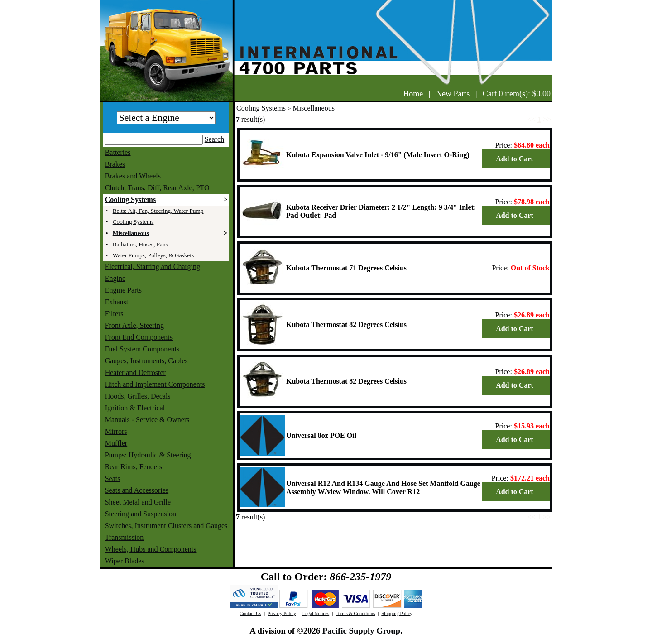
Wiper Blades (125, 561)
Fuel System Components (142, 349)
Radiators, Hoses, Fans (140, 244)
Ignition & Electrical (135, 408)
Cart (490, 94)
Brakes (115, 164)
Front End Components (139, 337)
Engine (115, 278)
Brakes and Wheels (133, 176)
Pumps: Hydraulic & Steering (148, 455)
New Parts (453, 94)
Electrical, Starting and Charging (153, 267)
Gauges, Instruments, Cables (146, 361)
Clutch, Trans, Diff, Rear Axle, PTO (157, 188)
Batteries (118, 152)
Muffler (116, 443)
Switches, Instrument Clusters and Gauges (166, 526)
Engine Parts (123, 290)
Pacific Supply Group (361, 631)
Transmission (125, 537)
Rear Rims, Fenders (134, 467)
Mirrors (116, 431)
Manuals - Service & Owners (147, 420)
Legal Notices (316, 613)
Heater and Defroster (135, 372)
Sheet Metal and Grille (138, 502)
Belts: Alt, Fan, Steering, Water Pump (158, 211)
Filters (114, 314)
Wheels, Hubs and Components (151, 549)
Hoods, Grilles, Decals (138, 396)
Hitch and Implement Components (155, 384)
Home (413, 94)
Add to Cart (515, 159)
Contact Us (250, 613)
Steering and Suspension (141, 514)
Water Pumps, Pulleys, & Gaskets (153, 255)
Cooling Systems (130, 199)
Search (215, 139)
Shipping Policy (397, 613)
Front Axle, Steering (134, 325)
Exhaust (117, 302)
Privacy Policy (282, 613)
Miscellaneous (131, 233)
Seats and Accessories (137, 490)
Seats (113, 478)
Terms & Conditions (355, 613)
